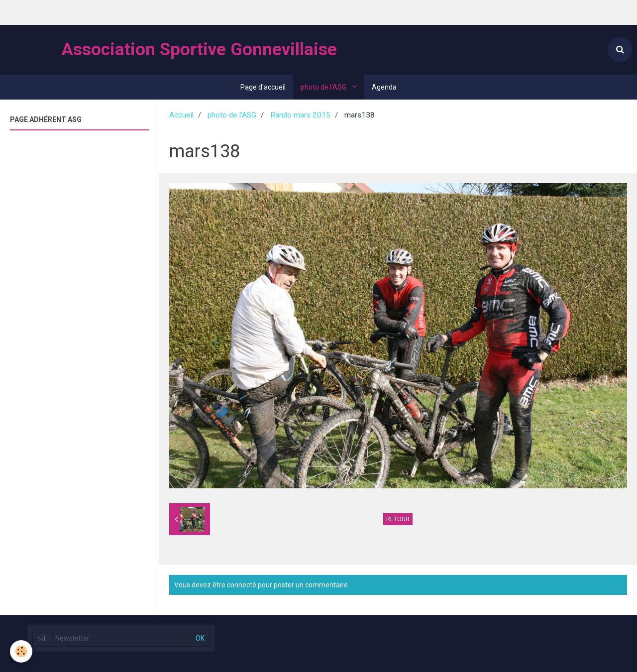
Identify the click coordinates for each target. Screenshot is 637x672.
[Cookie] (21, 651)
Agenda (384, 87)
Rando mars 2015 (300, 115)
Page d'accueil (263, 87)
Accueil (181, 115)
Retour (398, 519)
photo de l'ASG (324, 87)
